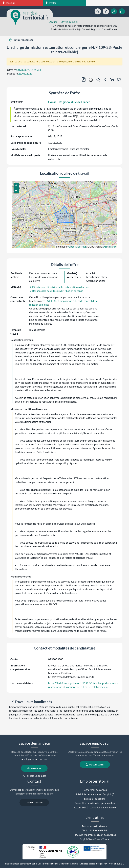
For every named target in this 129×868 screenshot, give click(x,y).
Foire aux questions (95, 799)
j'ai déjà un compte (34, 776)
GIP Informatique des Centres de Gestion (58, 864)
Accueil (53, 22)
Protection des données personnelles (95, 803)
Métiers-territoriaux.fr (95, 826)
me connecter (95, 764)
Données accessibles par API (93, 864)
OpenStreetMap (77, 247)
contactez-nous (34, 802)
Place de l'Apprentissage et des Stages (95, 835)
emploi (51, 3)
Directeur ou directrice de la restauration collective (59, 287)
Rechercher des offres (95, 790)
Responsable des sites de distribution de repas (56, 291)
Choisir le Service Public (95, 830)
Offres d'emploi (69, 22)
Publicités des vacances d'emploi (93, 794)
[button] (16, 186)
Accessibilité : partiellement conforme (95, 807)
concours (9, 3)
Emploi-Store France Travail (95, 839)
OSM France (110, 247)
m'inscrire (34, 768)
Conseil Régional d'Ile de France (69, 102)
